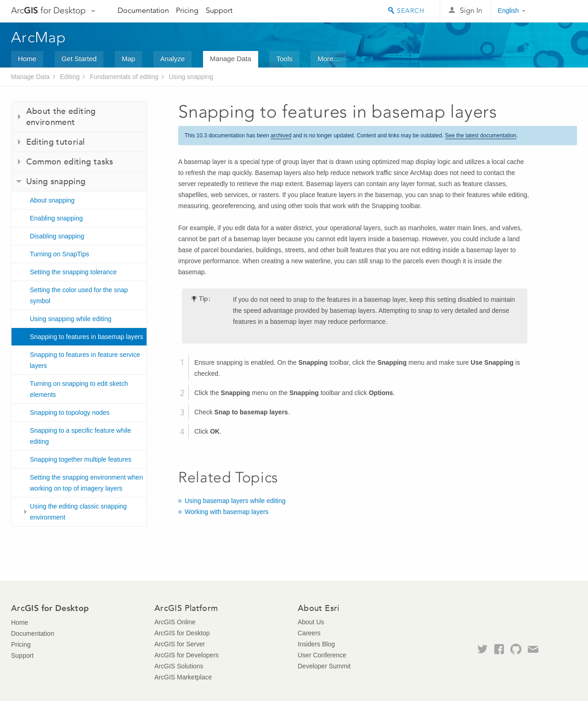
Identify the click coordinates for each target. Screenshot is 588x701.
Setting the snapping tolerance (73, 272)
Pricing (187, 10)
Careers (309, 633)
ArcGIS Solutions (179, 666)
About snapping (52, 200)
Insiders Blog (316, 644)
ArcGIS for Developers (187, 655)
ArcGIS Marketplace (183, 677)
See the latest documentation (481, 136)
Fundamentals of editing (124, 77)
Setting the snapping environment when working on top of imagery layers (86, 483)
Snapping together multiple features (81, 459)
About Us (311, 622)
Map (128, 59)
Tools (284, 59)
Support (219, 10)
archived (281, 136)
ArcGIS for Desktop (182, 633)
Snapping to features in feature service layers (85, 360)
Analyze (172, 59)
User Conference (322, 655)
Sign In (471, 10)
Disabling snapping (57, 236)
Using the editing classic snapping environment (78, 512)
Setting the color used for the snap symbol (79, 295)
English (509, 11)
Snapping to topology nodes (70, 413)
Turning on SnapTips (59, 254)
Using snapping (191, 77)
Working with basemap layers (227, 512)
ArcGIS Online (175, 622)
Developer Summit (324, 666)
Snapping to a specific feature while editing (80, 436)
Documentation (143, 10)
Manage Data (231, 59)
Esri (557, 11)
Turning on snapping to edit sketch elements (79, 389)
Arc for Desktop (48, 10)
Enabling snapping (56, 218)
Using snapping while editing (71, 319)
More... (328, 59)
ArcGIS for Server (180, 644)
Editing (70, 77)
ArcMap (39, 37)
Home (27, 59)
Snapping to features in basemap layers (87, 337)
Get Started (79, 59)
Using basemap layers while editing (235, 501)
